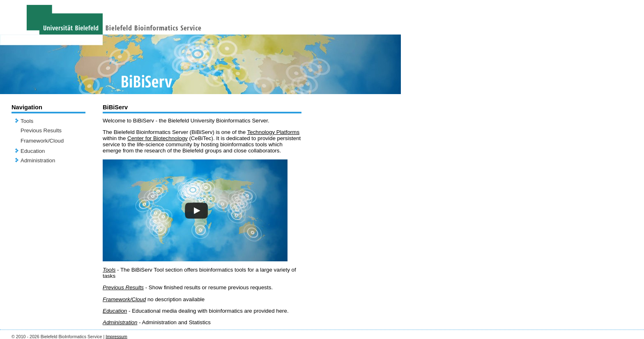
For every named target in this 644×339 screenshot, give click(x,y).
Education (33, 151)
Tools (27, 121)
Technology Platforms (273, 132)
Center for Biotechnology (158, 138)
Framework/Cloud (42, 141)
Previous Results (41, 130)
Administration (38, 160)
